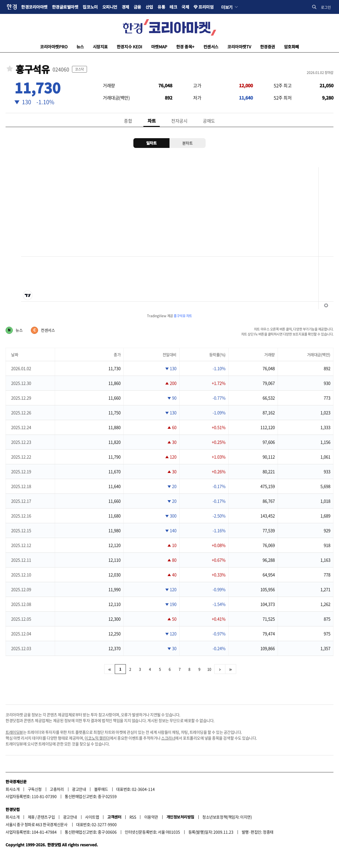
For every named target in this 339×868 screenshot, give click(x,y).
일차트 (151, 143)
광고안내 (79, 789)
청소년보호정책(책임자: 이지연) (227, 817)
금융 (137, 7)
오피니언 (110, 7)
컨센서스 (211, 47)
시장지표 (100, 47)
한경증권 (268, 47)
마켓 (159, 47)
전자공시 (179, 121)
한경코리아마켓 (34, 7)
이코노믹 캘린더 (97, 738)
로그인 (326, 7)
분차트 (188, 143)
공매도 (209, 121)
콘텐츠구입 (46, 817)
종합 (128, 121)
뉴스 (80, 47)
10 (209, 669)
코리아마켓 (54, 47)
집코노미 (90, 7)
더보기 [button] (227, 7)
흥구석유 (33, 69)
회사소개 (13, 789)
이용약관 (151, 817)
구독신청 (35, 789)
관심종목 (10, 69)
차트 (152, 121)
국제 (185, 7)
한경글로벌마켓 (65, 7)
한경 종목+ (185, 47)
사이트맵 (92, 817)
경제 (125, 7)
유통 (161, 7)
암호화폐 (291, 47)
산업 (149, 7)
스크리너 (168, 738)
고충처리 (57, 789)
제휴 (31, 817)
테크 (173, 7)
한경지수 (129, 47)
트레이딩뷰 (14, 732)
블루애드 (101, 789)
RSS (133, 817)
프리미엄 (206, 7)
